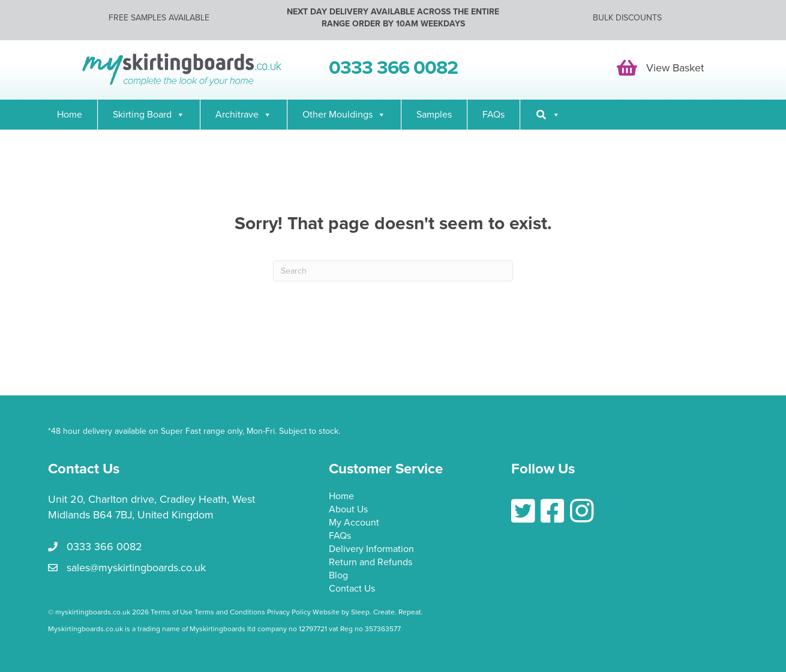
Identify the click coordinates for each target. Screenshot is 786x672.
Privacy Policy (289, 612)
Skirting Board (149, 115)
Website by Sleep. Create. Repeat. (369, 612)
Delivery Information (371, 550)
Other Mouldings (344, 115)
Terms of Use (172, 612)
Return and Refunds (370, 563)
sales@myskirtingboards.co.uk (136, 568)
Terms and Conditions (230, 612)
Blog (338, 576)
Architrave (244, 115)
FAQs (493, 115)
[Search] (548, 115)
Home (70, 115)
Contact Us (352, 589)
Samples (434, 115)
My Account (354, 523)
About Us (348, 510)
